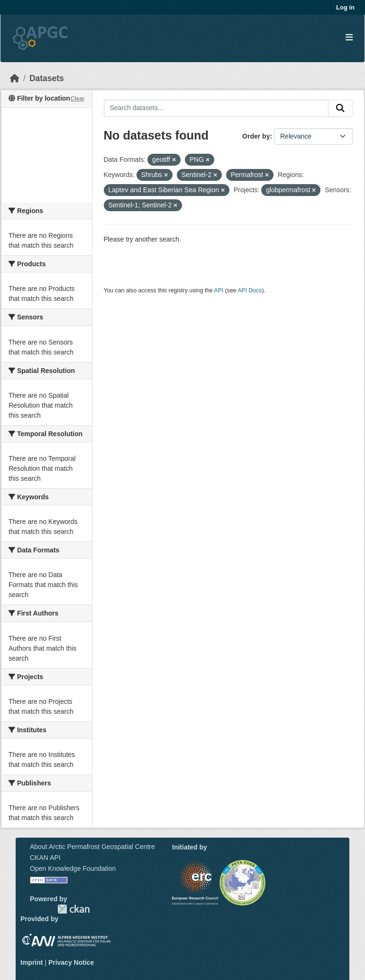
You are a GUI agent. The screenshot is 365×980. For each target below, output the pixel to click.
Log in (345, 7)
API (219, 290)
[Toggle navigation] (349, 38)
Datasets (47, 78)
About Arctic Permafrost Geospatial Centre (92, 847)
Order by (256, 136)
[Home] (15, 78)
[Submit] (340, 108)
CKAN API (45, 858)
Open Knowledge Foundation (73, 868)
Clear (77, 99)
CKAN (73, 909)
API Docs (250, 290)
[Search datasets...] (216, 108)
